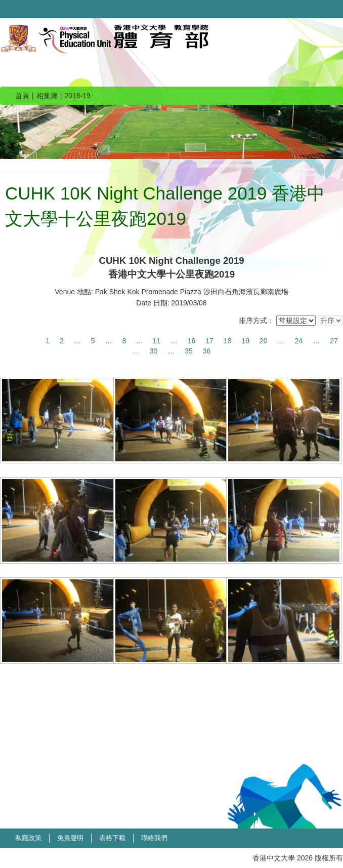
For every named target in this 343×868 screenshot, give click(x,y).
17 (209, 341)
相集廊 (47, 96)
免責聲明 (70, 838)
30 (154, 351)
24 (299, 341)
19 (245, 341)
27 (334, 341)
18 (228, 341)
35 (189, 351)
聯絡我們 (154, 838)
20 (264, 341)
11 (156, 341)
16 (192, 341)
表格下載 (112, 838)
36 (207, 351)
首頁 (22, 96)
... (139, 341)
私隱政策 (28, 838)
